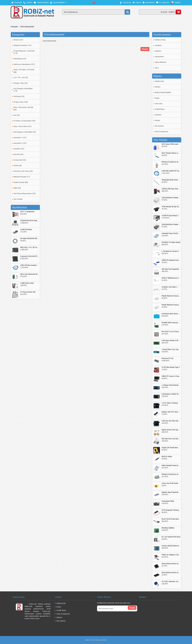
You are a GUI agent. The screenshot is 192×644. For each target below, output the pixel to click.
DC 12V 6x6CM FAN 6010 (171, 537)
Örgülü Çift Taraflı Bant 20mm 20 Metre (171, 448)
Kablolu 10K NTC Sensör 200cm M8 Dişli (171, 412)
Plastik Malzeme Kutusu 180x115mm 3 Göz (171, 305)
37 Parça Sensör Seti (28, 292)
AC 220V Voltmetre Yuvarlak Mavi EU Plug (171, 582)
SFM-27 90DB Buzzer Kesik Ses (171, 278)
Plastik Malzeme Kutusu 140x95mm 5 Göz (171, 296)
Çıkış (157, 68)
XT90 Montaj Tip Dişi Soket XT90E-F (171, 207)
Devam (145, 49)
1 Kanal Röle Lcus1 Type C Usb (171, 350)
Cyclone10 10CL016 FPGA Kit (30, 256)
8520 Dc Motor (167, 457)
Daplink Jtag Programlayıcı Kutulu (171, 492)
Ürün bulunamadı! (27, 27)
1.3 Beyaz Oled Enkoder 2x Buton (171, 385)
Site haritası (159, 126)
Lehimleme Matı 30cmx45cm (171, 314)
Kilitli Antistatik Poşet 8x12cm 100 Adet (171, 466)
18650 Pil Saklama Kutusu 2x (171, 260)
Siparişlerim (159, 57)
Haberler (158, 115)
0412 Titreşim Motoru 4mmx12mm (171, 153)
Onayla (132, 608)
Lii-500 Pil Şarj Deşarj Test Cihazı (171, 216)
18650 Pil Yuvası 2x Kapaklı (171, 376)
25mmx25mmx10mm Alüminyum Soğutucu (171, 564)
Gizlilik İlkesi (160, 109)
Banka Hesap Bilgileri (163, 92)
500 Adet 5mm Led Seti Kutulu (171, 439)
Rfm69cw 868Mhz (168, 528)
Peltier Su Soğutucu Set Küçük (171, 555)
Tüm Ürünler (18, 199)
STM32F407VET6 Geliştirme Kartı (30, 221)
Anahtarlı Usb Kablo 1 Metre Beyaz (171, 287)
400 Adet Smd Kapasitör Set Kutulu (171, 269)
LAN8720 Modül (26, 230)
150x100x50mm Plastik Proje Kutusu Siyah (171, 225)
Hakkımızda (159, 81)
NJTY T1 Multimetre (27, 212)
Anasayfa (14, 27)
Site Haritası (60, 621)
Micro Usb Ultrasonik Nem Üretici (30, 274)
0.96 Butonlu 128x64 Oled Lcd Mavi (171, 394)
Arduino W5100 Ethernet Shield (171, 546)
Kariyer (157, 120)
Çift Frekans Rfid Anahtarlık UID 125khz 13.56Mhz (171, 144)
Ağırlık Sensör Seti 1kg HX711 (171, 430)
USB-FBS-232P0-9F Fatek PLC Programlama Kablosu (171, 171)
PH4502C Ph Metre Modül (171, 242)
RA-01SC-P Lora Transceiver (171, 332)
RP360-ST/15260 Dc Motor (171, 162)
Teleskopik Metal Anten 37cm (171, 180)
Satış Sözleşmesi (161, 132)
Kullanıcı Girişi (160, 40)
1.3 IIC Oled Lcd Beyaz (170, 403)
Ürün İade (159, 104)
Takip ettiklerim (161, 62)
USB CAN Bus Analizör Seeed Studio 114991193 (30, 265)
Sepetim (158, 51)
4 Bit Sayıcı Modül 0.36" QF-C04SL (171, 341)
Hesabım (158, 45)
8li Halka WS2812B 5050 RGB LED (30, 239)
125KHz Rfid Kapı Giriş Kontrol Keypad (171, 189)
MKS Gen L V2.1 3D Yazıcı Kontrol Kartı (30, 247)
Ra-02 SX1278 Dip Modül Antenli (171, 519)
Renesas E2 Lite (167, 358)
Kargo (157, 98)
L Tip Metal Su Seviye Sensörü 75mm (171, 251)
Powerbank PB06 (168, 501)
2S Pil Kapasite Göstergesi (171, 510)
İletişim (158, 87)
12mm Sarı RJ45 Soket (170, 483)
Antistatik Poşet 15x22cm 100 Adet (171, 233)
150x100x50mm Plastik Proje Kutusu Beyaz (171, 198)
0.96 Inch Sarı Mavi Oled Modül (171, 421)
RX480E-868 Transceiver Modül (171, 323)
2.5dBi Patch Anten (27, 283)
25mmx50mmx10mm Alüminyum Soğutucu (171, 573)
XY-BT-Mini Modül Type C (171, 367)
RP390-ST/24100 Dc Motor (171, 474)
